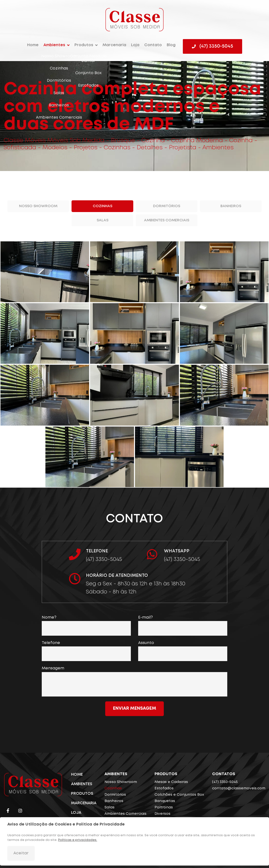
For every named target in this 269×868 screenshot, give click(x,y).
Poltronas (164, 807)
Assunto (146, 643)
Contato (153, 45)
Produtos (84, 45)
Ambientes (54, 45)
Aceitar (21, 853)
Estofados (164, 788)
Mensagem (53, 668)
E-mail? (145, 617)
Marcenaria (114, 45)
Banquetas (165, 801)
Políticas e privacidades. (78, 840)
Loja (135, 45)
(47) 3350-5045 (225, 782)
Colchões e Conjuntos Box (179, 795)
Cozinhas (103, 206)
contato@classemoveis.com (239, 788)
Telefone (51, 643)
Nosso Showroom (38, 206)
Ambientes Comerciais (167, 220)
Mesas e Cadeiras (171, 782)
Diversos (162, 814)
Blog (171, 45)
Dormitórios (167, 206)
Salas (103, 220)
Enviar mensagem (135, 708)
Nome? (49, 617)
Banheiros (231, 206)
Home (33, 45)
